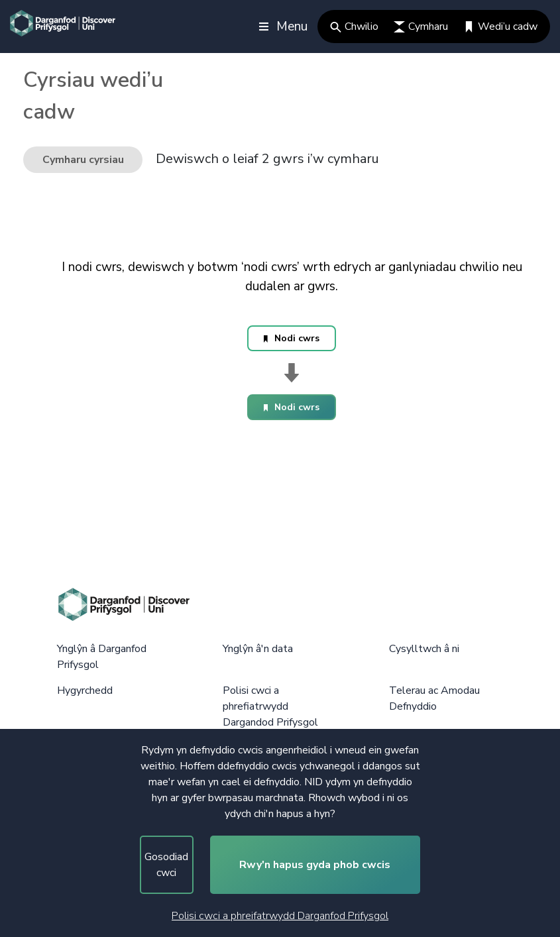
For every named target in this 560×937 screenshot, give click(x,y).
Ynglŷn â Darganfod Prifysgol (102, 657)
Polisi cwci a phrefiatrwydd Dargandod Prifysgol (270, 706)
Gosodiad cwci (166, 865)
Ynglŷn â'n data (258, 649)
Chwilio (354, 27)
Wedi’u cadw (500, 27)
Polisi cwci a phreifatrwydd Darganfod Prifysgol (280, 916)
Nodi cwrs (292, 338)
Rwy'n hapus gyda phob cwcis (315, 865)
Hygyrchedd (85, 690)
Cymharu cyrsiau (83, 160)
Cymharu (421, 27)
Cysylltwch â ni (424, 649)
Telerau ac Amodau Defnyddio (434, 698)
